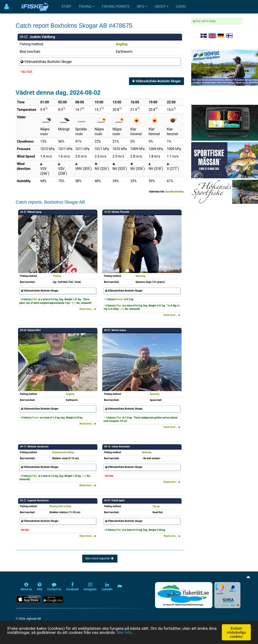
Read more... (88, 309)
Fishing (87, 7)
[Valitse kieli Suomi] (230, 36)
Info (142, 7)
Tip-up (156, 506)
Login (181, 7)
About (162, 7)
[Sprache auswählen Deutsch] (221, 36)
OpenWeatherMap (174, 192)
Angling (122, 44)
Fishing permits (116, 7)
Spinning (140, 276)
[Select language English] (212, 36)
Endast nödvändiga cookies (236, 632)
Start (67, 7)
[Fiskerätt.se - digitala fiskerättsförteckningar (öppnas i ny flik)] (184, 595)
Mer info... (126, 632)
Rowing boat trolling (63, 452)
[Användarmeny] (7, 7)
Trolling (57, 276)
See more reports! (100, 558)
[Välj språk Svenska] (204, 36)
